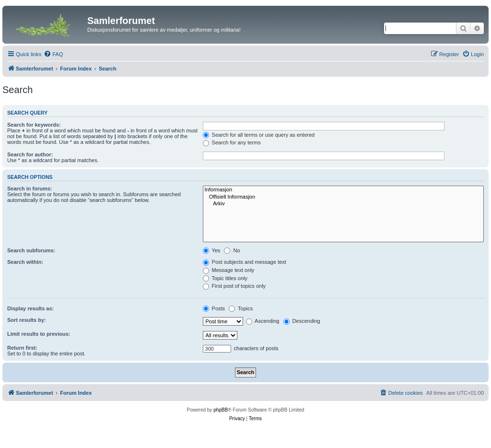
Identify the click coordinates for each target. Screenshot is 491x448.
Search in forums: (30, 189)
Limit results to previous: (39, 334)
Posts (214, 308)
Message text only (229, 270)
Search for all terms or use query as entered (259, 135)
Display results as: (30, 308)
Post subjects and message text (245, 262)
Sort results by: (27, 320)
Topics (241, 308)
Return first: (22, 348)
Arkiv (343, 204)
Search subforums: (31, 250)
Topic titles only (225, 278)
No (232, 250)
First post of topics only (234, 286)
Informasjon (343, 190)
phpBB (221, 410)
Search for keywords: (34, 125)
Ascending (263, 321)
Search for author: (30, 154)
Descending (302, 321)
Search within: (25, 262)
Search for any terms (232, 142)
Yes (212, 250)
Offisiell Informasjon (343, 197)
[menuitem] (53, 54)
